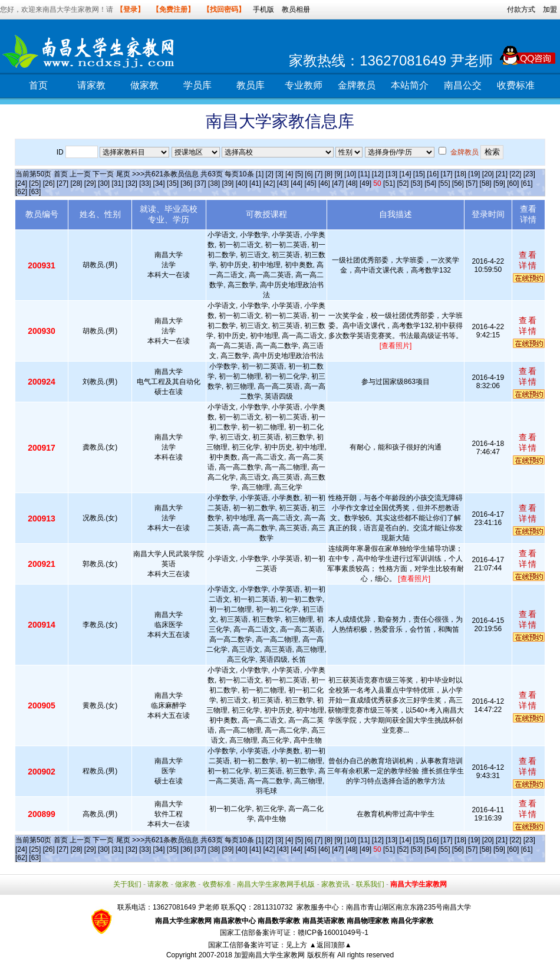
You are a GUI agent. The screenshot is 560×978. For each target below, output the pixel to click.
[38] (214, 183)
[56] (458, 183)
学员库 (197, 85)
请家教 (91, 85)
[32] (131, 183)
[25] (35, 183)
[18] (460, 174)
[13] (391, 174)
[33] (145, 183)
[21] (502, 174)
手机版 (263, 9)
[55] (444, 183)
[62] (21, 192)
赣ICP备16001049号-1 (333, 933)
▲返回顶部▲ (331, 945)
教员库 (251, 85)
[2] (270, 174)
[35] (173, 183)
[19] (474, 174)
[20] (488, 174)
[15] (419, 174)
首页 (38, 85)
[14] (406, 174)
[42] (269, 183)
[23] (529, 174)
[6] (309, 174)
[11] (364, 174)
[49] (365, 183)
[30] (104, 183)
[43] (283, 183)
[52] (403, 183)
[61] (527, 183)
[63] (35, 192)
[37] (200, 183)
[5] (299, 174)
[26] (49, 183)
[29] (90, 183)
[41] (255, 183)
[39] (228, 183)
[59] (499, 183)
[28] (76, 183)
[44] (297, 183)
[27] (62, 183)
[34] (159, 183)
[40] (242, 183)
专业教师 (304, 85)
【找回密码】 (224, 9)
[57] (472, 183)
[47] (338, 183)
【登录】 (130, 9)
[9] (338, 174)
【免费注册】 (173, 9)
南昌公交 (463, 85)
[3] (279, 174)
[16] (433, 174)
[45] (311, 183)
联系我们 (370, 884)
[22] (515, 174)
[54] (430, 183)
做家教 (144, 85)
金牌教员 (357, 85)
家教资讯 (335, 884)
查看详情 (528, 260)
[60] (513, 183)
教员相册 (296, 9)
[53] (417, 183)
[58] (486, 183)
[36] (186, 183)
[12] (378, 174)
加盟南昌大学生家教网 (269, 955)
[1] (260, 174)
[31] (118, 183)
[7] (319, 174)
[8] (329, 174)
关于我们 (127, 884)
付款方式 (521, 9)
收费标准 (516, 85)
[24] (21, 183)
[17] (447, 174)
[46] (324, 183)
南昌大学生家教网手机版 (276, 884)
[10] (350, 174)
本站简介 (410, 85)
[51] (389, 183)
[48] (352, 183)
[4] (289, 174)
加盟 (550, 9)
